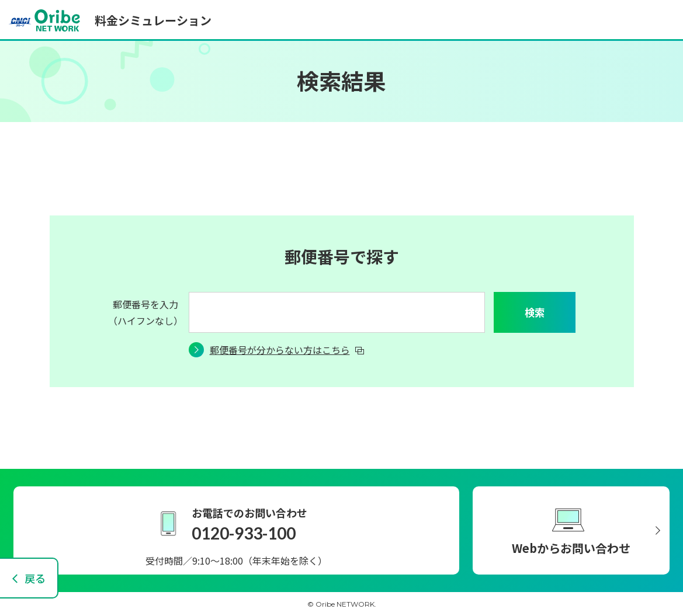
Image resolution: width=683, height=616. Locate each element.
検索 (535, 312)
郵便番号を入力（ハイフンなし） (145, 312)
